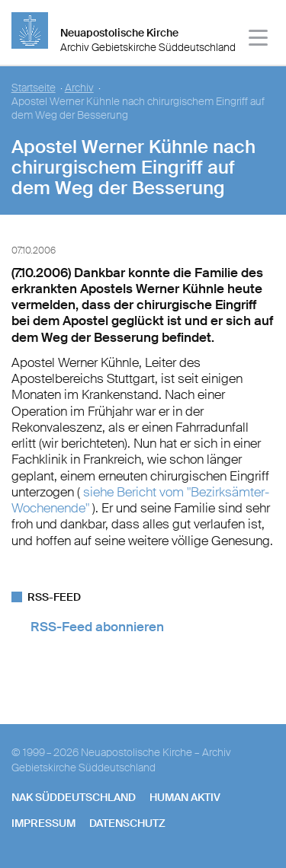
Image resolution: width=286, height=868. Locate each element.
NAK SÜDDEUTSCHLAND (74, 797)
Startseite (34, 88)
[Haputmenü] (259, 40)
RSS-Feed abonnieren (97, 627)
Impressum (43, 823)
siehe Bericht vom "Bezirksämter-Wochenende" (140, 500)
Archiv (79, 88)
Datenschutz (127, 823)
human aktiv (185, 797)
